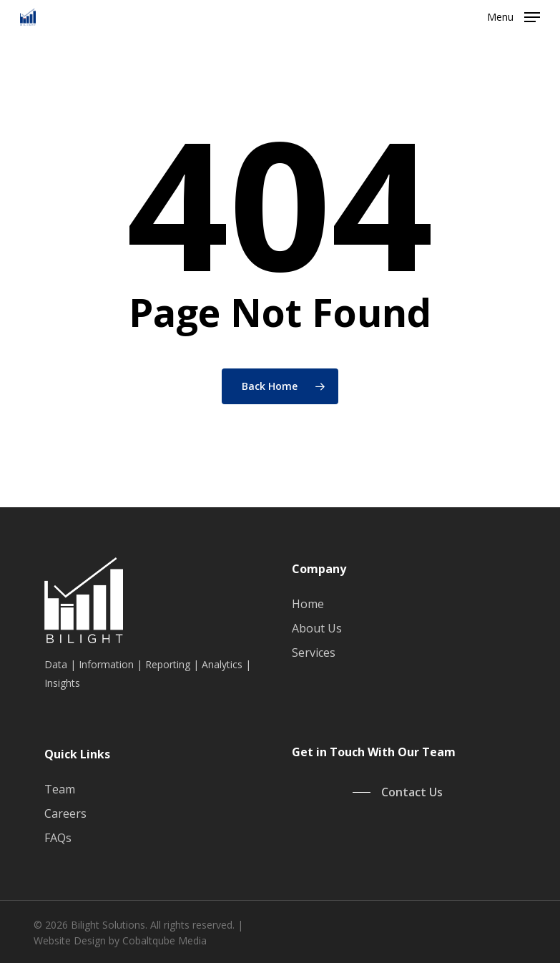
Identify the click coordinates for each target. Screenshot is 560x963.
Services (314, 652)
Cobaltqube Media (164, 940)
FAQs (58, 838)
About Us (317, 628)
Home (308, 604)
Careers (65, 813)
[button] (514, 16)
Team (60, 789)
